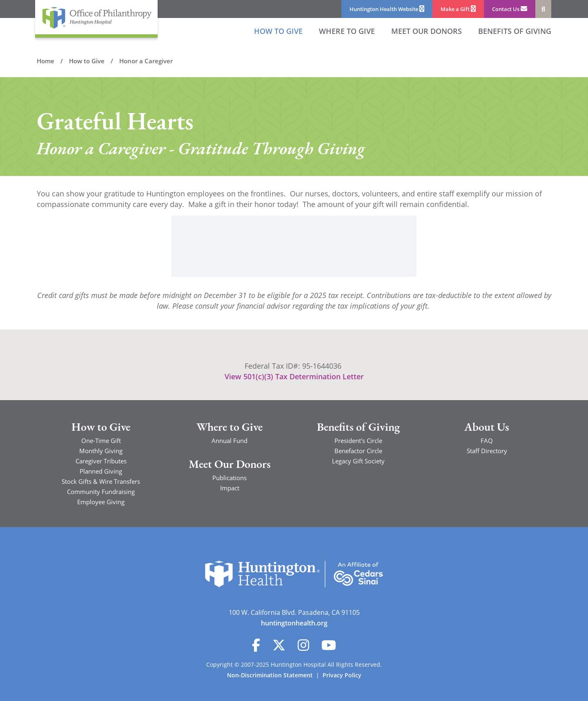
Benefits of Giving (515, 31)
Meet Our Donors (230, 465)
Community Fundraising (101, 492)
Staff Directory (487, 451)
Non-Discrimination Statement (270, 675)
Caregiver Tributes (101, 461)
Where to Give (347, 31)
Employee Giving (101, 502)
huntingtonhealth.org (294, 623)
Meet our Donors (427, 31)
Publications (229, 478)
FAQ (487, 441)
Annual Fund (229, 441)
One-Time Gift (101, 441)
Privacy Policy (342, 675)
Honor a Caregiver (146, 61)
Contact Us (510, 9)
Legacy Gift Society (358, 461)
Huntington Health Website (387, 9)
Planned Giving (101, 471)
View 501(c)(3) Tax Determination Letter (294, 376)
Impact (230, 488)
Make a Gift (458, 9)
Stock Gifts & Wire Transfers (101, 481)
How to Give (278, 31)
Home (46, 61)
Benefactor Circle (358, 451)
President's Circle (358, 441)
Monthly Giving (101, 451)
